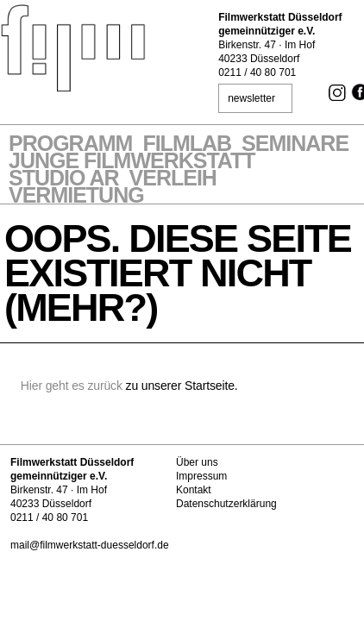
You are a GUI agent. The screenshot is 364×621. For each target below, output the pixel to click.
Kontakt (194, 490)
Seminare (295, 145)
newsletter (251, 98)
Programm (70, 145)
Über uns (197, 462)
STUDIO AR (64, 179)
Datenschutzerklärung (226, 504)
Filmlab (187, 145)
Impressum (201, 476)
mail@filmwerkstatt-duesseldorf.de (90, 545)
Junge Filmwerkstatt (132, 162)
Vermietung (76, 197)
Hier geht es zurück (72, 386)
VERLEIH (173, 179)
